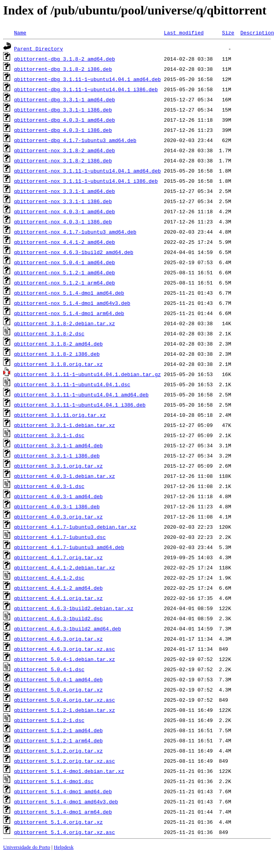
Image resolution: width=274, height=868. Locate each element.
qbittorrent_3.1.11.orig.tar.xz (60, 415)
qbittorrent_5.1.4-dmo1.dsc (54, 781)
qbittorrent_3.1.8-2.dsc (49, 333)
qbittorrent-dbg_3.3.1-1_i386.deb (63, 110)
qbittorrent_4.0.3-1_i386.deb (57, 506)
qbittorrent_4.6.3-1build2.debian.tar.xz (74, 608)
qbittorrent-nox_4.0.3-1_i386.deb (63, 222)
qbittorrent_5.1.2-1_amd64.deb (58, 730)
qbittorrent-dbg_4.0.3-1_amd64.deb (64, 120)
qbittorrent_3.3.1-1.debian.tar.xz (64, 425)
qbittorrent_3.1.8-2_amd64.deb (58, 344)
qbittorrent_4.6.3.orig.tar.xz (58, 639)
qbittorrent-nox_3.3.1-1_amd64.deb (64, 191)
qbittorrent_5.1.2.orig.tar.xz (58, 751)
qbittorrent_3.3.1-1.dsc (49, 435)
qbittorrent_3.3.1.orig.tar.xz (58, 466)
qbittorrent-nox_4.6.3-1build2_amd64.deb (74, 252)
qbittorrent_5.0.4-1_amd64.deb (58, 679)
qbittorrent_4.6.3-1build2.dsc (58, 618)
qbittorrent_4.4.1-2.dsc (49, 578)
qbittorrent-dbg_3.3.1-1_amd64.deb (64, 99)
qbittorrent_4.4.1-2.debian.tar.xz (64, 567)
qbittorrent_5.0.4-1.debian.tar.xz (64, 659)
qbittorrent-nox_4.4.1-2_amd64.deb (64, 242)
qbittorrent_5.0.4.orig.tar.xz (58, 690)
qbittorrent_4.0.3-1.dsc (49, 486)
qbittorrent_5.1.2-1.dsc (49, 720)
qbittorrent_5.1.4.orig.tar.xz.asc (64, 832)
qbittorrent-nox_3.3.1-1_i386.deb (63, 201)
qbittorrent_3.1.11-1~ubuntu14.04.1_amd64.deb (81, 394)
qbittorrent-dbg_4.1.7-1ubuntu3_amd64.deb (75, 140)
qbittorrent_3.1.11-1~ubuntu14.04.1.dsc (72, 384)
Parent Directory (39, 49)
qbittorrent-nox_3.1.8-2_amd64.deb (64, 150)
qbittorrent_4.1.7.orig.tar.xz (58, 557)
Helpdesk (64, 847)
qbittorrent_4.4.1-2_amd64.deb (58, 588)
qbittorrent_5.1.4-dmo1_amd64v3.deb (66, 801)
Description (257, 32)
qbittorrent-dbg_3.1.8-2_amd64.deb (64, 59)
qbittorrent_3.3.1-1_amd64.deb (58, 445)
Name (20, 32)
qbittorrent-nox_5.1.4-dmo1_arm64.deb (69, 313)
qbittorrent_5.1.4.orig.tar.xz (58, 822)
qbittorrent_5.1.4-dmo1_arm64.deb (63, 812)
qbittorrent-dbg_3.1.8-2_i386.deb (63, 69)
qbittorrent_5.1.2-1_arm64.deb (58, 740)
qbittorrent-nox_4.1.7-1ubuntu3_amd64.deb (75, 232)
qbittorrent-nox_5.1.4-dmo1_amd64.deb (69, 293)
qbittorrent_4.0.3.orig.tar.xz (58, 517)
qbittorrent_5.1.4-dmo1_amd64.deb (63, 791)
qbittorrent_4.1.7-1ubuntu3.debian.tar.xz (75, 527)
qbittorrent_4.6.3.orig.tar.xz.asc (64, 649)
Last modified (184, 32)
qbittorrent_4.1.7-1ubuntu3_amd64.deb (69, 547)
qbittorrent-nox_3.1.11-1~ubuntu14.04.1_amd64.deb (87, 171)
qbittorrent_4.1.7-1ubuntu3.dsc (60, 537)
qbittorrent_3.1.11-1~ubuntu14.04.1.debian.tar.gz (87, 374)
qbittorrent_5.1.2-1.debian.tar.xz (64, 710)
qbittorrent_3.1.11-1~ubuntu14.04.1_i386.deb (80, 405)
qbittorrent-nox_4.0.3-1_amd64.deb (64, 211)
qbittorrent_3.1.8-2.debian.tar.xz (64, 323)
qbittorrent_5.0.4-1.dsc (49, 669)
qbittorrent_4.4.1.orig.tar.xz (58, 598)
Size (228, 32)
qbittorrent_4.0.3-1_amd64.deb (58, 496)
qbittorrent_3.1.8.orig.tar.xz (58, 364)
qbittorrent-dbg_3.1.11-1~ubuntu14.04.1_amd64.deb (87, 79)
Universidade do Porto (27, 847)
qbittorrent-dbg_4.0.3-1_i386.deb (63, 130)
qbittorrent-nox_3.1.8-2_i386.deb (63, 160)
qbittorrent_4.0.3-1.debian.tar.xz (64, 476)
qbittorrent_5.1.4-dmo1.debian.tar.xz (69, 771)
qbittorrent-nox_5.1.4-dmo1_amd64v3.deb (72, 303)
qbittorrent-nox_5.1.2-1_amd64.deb (64, 272)
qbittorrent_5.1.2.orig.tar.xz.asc (64, 761)
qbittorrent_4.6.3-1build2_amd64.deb (68, 628)
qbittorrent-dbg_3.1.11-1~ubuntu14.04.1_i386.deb (86, 89)
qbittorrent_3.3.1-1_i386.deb (57, 456)
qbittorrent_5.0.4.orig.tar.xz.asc (64, 700)
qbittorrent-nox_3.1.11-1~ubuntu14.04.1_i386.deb (86, 181)
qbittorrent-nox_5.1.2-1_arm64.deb (64, 283)
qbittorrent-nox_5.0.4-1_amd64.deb (64, 262)
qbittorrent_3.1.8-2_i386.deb (57, 354)
